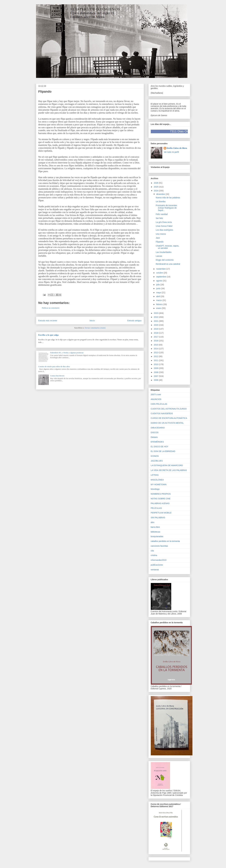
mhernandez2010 (159, 560)
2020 (156, 325)
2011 (156, 360)
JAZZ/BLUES (157, 461)
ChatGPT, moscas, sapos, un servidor (167, 247)
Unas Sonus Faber (164, 226)
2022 (156, 317)
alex (153, 522)
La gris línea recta (164, 222)
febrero (160, 304)
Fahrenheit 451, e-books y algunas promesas (67, 353)
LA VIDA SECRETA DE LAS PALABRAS (169, 470)
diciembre (161, 194)
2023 (156, 313)
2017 (156, 337)
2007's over (156, 394)
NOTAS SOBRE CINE (161, 499)
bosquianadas (157, 536)
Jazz (158, 238)
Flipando (160, 242)
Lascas (159, 256)
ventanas (155, 570)
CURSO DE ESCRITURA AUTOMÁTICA (169, 418)
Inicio (92, 320)
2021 (156, 321)
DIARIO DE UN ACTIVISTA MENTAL (167, 423)
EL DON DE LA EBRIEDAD (163, 451)
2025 (156, 187)
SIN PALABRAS (158, 518)
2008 (156, 372)
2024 (156, 191)
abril (158, 296)
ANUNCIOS (156, 399)
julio (158, 285)
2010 (156, 364)
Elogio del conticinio (165, 260)
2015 (156, 345)
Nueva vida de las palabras (168, 198)
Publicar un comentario (51, 308)
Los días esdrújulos (164, 230)
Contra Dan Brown (57, 376)
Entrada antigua (134, 320)
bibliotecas (156, 532)
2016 (156, 341)
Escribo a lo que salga (49, 335)
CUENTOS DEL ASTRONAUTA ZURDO (169, 409)
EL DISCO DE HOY (160, 447)
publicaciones (157, 565)
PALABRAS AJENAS (160, 503)
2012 (156, 356)
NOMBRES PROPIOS (161, 494)
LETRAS (155, 475)
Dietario (154, 437)
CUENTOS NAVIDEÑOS (162, 414)
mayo (159, 293)
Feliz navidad (162, 214)
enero (159, 308)
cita (152, 551)
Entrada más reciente (48, 320)
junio (159, 288)
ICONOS (155, 456)
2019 (156, 329)
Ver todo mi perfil (171, 152)
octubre (160, 273)
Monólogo (155, 489)
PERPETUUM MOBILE (161, 513)
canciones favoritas (159, 546)
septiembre (162, 277)
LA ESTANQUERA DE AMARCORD (167, 465)
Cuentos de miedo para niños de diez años (54, 366)
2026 (156, 183)
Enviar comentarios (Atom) (95, 328)
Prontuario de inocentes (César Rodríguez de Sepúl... (166, 208)
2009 (156, 368)
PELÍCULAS (156, 508)
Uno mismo (161, 234)
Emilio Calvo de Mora (177, 148)
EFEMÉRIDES (157, 442)
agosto (160, 281)
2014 (156, 349)
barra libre (155, 527)
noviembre (161, 269)
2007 (156, 376)
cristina (154, 555)
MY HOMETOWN (159, 484)
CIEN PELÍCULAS (159, 404)
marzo (159, 300)
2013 (156, 353)
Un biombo (161, 201)
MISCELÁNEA (157, 480)
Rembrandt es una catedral (168, 264)
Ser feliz (159, 218)
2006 (156, 380)
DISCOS (155, 432)
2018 (156, 333)
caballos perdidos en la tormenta (165, 541)
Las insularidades (164, 252)
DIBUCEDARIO (158, 428)
